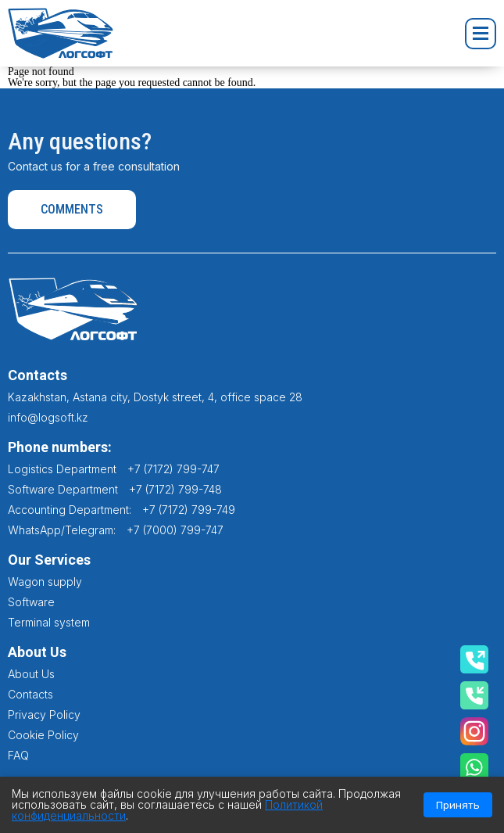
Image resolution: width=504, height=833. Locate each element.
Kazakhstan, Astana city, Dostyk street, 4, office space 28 (155, 397)
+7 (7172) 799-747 (173, 469)
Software (31, 602)
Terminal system (49, 622)
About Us (31, 674)
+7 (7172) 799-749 (189, 510)
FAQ (18, 755)
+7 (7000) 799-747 (175, 530)
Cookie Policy (43, 735)
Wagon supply (45, 582)
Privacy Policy (44, 715)
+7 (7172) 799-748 (175, 489)
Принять (458, 805)
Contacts (30, 694)
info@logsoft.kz (48, 417)
